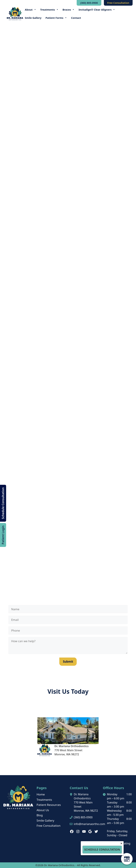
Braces (69, 10)
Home (41, 794)
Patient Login (3, 535)
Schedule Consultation (3, 503)
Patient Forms (56, 18)
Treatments (49, 10)
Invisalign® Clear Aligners (97, 10)
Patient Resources (49, 805)
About (31, 10)
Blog (40, 815)
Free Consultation (118, 3)
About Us (43, 810)
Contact (76, 18)
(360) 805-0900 (89, 3)
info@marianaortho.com (89, 824)
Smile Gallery (33, 18)
